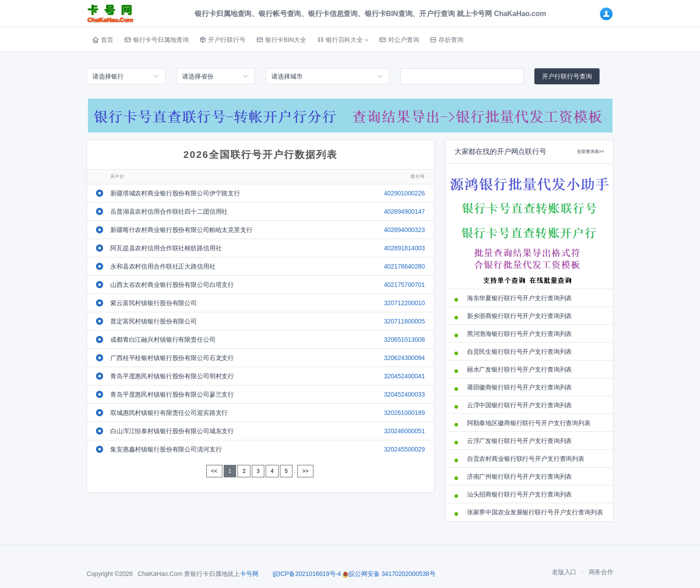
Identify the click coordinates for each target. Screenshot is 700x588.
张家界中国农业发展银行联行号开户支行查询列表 (535, 512)
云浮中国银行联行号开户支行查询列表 (520, 405)
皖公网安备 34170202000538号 (389, 574)
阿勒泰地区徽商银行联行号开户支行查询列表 (529, 423)
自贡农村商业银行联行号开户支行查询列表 (526, 459)
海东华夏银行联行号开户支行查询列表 (520, 298)
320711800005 (404, 321)
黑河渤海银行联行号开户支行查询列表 (520, 334)
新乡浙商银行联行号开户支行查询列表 (520, 316)
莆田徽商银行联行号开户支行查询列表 (520, 387)
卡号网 (249, 574)
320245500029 (404, 449)
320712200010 (404, 303)
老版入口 (564, 572)
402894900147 (404, 211)
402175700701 (404, 285)
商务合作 (601, 572)
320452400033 (404, 394)
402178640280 (404, 266)
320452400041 (404, 376)
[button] (343, 40)
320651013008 (404, 340)
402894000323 (404, 230)
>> (305, 471)
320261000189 (404, 413)
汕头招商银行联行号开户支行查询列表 (520, 494)
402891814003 (404, 248)
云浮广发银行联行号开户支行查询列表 (520, 441)
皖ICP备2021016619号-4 (307, 574)
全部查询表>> (590, 151)
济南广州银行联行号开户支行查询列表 (520, 476)
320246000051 (404, 431)
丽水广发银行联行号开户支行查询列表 (520, 369)
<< (214, 471)
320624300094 (404, 358)
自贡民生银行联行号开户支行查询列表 (520, 352)
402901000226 (404, 193)
